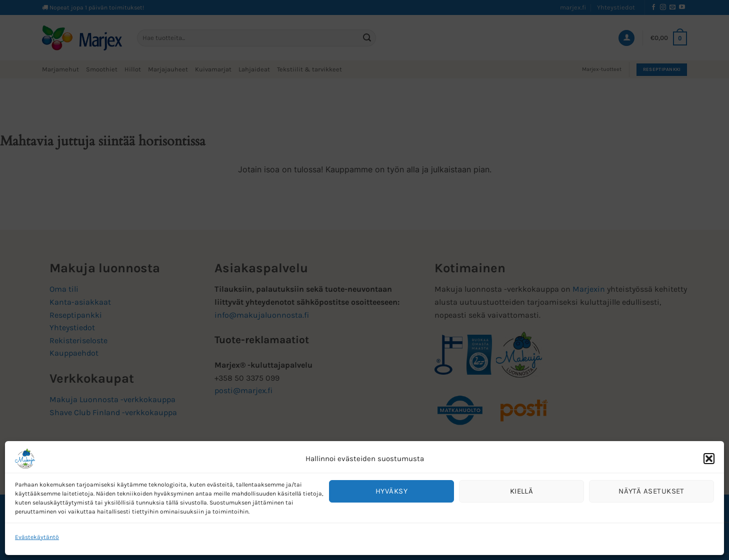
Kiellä (522, 491)
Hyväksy (391, 491)
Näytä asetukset (651, 491)
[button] (709, 459)
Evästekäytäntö (37, 537)
